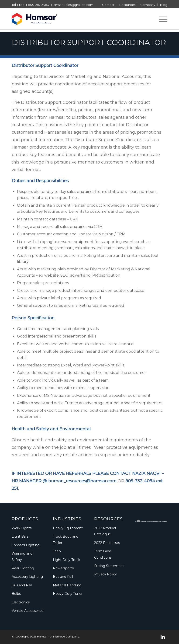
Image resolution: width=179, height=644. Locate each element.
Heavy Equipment (68, 528)
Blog (164, 5)
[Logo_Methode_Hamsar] (34, 19)
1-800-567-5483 (37, 5)
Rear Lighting (23, 568)
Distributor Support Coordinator (89, 42)
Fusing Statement (109, 566)
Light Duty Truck (67, 560)
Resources (127, 5)
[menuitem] (108, 5)
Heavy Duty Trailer (68, 594)
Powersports (63, 568)
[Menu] (161, 19)
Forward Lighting (26, 545)
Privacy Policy (105, 574)
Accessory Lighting (27, 577)
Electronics (21, 602)
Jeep (57, 551)
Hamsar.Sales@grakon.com (72, 5)
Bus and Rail (22, 585)
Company (148, 5)
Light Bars (20, 536)
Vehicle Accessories (28, 611)
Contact (108, 5)
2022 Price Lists (107, 543)
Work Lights (22, 528)
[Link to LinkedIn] (163, 637)
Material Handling (67, 585)
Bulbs (16, 594)
